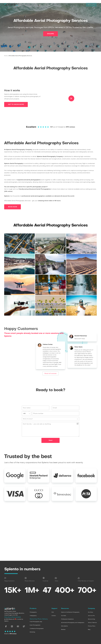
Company (54, 5)
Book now (91, 5)
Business (27, 5)
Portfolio (64, 5)
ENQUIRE (50, 326)
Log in (81, 5)
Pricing (73, 5)
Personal (36, 5)
